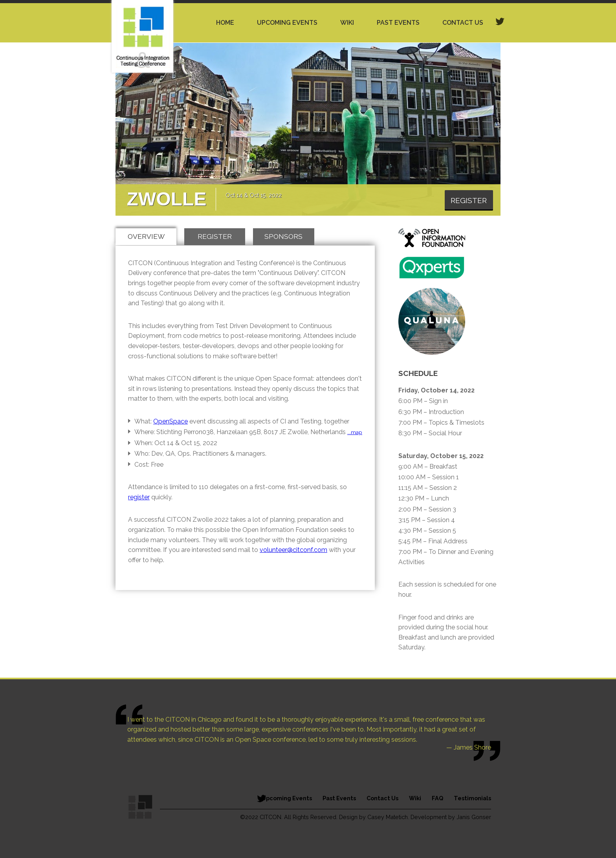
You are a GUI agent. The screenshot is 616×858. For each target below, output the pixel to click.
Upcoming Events (287, 23)
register (139, 497)
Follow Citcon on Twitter (261, 798)
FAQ (437, 798)
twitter (500, 22)
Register (469, 200)
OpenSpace (170, 421)
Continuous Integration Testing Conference (142, 36)
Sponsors (283, 236)
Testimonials (472, 798)
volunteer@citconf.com (293, 550)
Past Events (398, 23)
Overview (146, 236)
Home (225, 23)
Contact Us (463, 23)
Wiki (347, 23)
